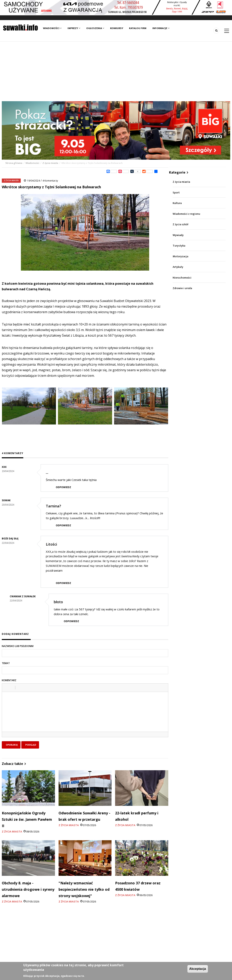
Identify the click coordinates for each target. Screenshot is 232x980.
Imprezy (74, 28)
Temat (6, 663)
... (47, 472)
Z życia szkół (181, 224)
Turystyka (179, 246)
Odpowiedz (63, 487)
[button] (6, 688)
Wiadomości (52, 28)
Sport (176, 193)
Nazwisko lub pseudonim (18, 646)
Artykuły (178, 267)
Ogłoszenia (95, 28)
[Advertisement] (116, 71)
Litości (51, 544)
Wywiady (178, 235)
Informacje (161, 28)
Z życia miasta (50, 163)
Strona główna (14, 163)
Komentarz (9, 680)
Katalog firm (138, 28)
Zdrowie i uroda (182, 288)
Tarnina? (53, 506)
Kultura (177, 203)
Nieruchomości (182, 278)
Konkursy (117, 28)
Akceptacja (198, 969)
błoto (58, 602)
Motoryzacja (180, 256)
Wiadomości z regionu (186, 214)
